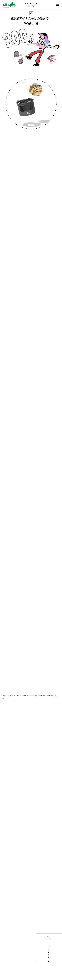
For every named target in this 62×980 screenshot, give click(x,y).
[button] (3, 107)
